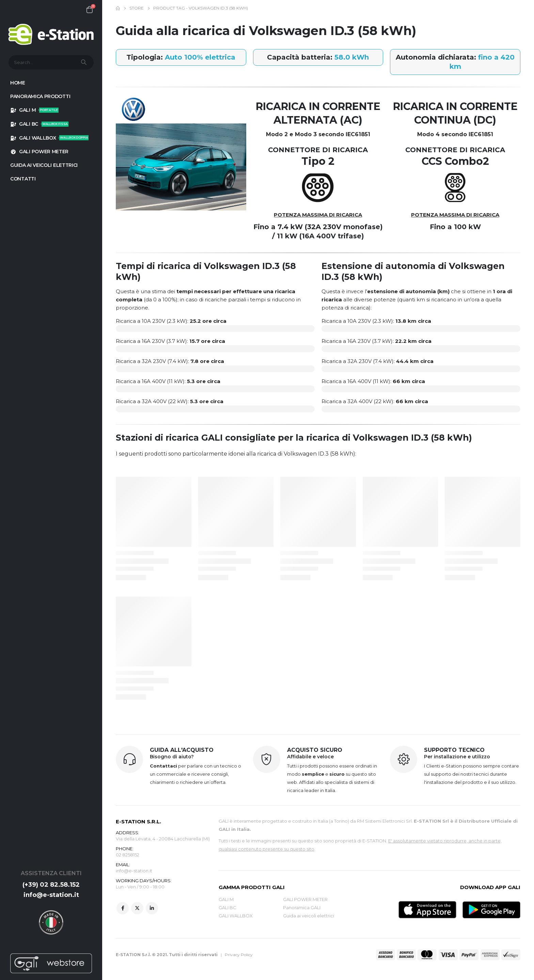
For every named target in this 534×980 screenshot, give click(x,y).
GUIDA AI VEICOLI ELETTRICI (44, 165)
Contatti (23, 179)
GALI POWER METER (39, 152)
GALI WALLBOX (49, 138)
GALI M (34, 110)
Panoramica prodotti (40, 96)
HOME (18, 83)
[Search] (84, 62)
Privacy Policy (239, 955)
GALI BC (39, 124)
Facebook (123, 908)
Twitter (137, 908)
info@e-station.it (51, 895)
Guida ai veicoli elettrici (309, 916)
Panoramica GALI (302, 907)
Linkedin (152, 908)
